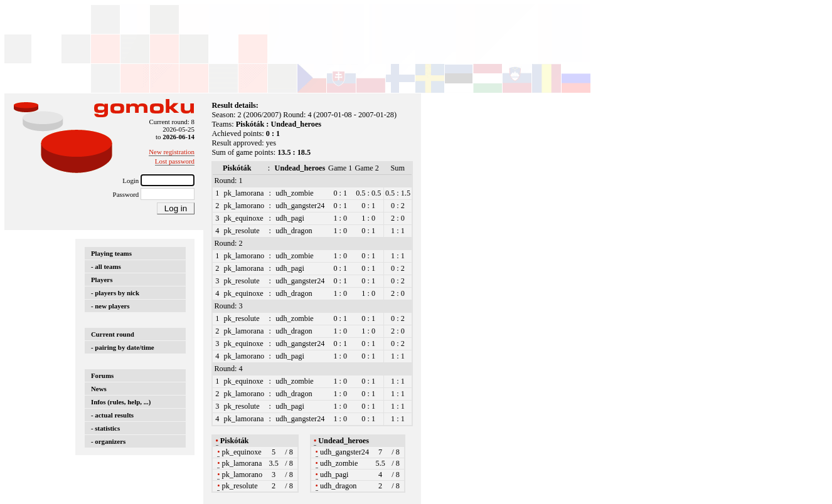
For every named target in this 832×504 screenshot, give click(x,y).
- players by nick (115, 293)
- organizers (108, 441)
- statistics (105, 428)
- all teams (106, 266)
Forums (102, 375)
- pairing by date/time (123, 347)
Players (102, 280)
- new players (110, 306)
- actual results (112, 415)
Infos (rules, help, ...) (121, 402)
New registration (172, 152)
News (99, 389)
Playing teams (111, 253)
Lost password (175, 161)
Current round (113, 334)
